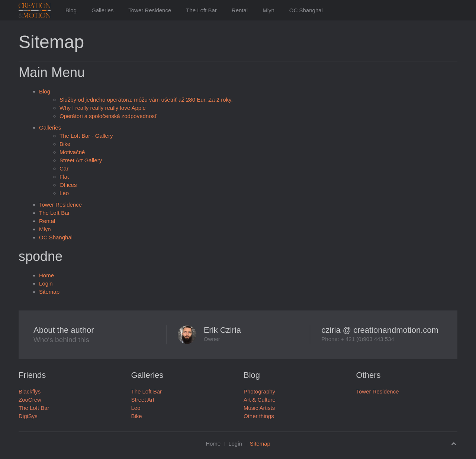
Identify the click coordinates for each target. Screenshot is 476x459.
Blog (71, 10)
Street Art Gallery (81, 160)
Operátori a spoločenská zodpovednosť (108, 116)
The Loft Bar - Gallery (86, 136)
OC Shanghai (306, 10)
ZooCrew (30, 400)
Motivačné (72, 152)
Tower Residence (150, 10)
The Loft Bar (201, 10)
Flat (64, 177)
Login (46, 283)
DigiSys (28, 416)
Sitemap (49, 292)
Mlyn (268, 10)
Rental (240, 10)
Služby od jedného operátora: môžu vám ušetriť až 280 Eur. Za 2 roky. (146, 100)
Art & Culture (260, 400)
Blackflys (30, 391)
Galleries (102, 10)
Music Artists (259, 408)
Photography (259, 391)
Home (46, 275)
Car (64, 168)
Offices (68, 185)
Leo (64, 193)
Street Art (143, 400)
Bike (65, 144)
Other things (259, 416)
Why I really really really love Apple (103, 108)
